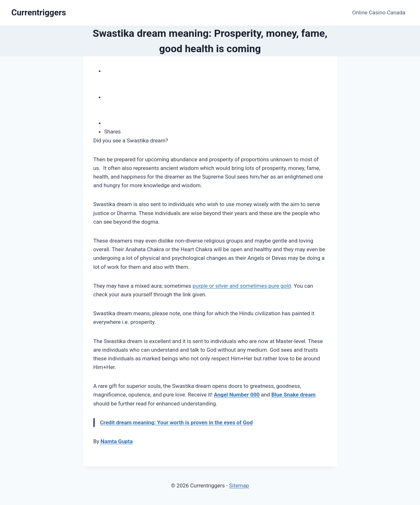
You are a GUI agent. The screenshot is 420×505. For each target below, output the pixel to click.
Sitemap (239, 485)
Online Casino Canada (379, 12)
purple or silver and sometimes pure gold (242, 286)
